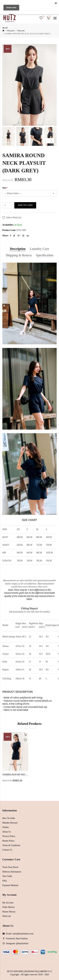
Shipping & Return (19, 255)
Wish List (7, 916)
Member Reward (10, 823)
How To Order (9, 818)
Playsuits (11, 31)
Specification (45, 255)
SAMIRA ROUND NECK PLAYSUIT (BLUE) (15, 775)
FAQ (4, 881)
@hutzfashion (22, 943)
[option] (9, 137)
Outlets (6, 827)
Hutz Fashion (22, 939)
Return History (9, 912)
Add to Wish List (14, 218)
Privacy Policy (9, 836)
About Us (7, 832)
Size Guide (7, 876)
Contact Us (7, 850)
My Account (8, 903)
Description (18, 249)
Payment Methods (10, 885)
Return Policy (8, 841)
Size (4, 188)
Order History (8, 907)
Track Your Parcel (10, 867)
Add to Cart (25, 205)
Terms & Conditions (11, 845)
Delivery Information (12, 872)
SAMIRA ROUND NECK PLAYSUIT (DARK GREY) (28, 34)
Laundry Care (39, 249)
